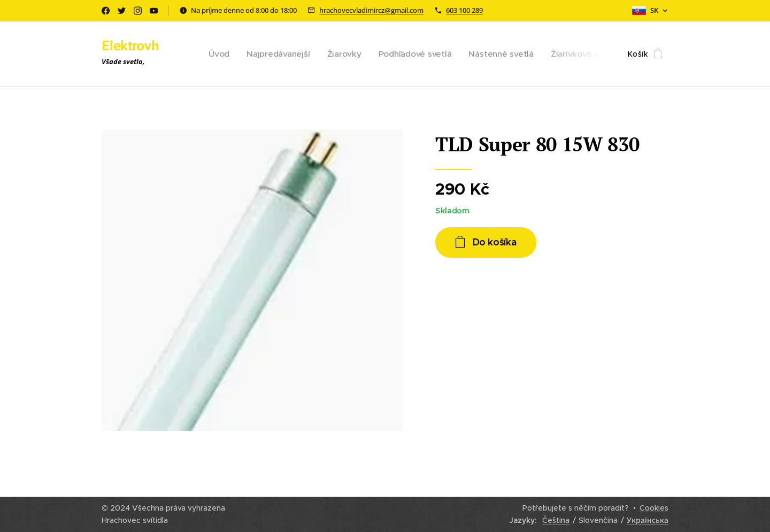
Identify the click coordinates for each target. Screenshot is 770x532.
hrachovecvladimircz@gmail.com (371, 10)
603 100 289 (464, 10)
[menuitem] (232, 54)
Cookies (654, 508)
